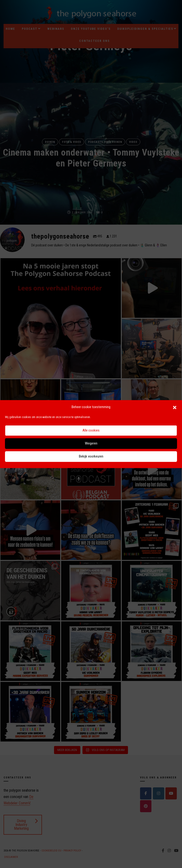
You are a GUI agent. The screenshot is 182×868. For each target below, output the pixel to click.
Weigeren (91, 444)
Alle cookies (91, 431)
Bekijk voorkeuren (91, 457)
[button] (175, 407)
